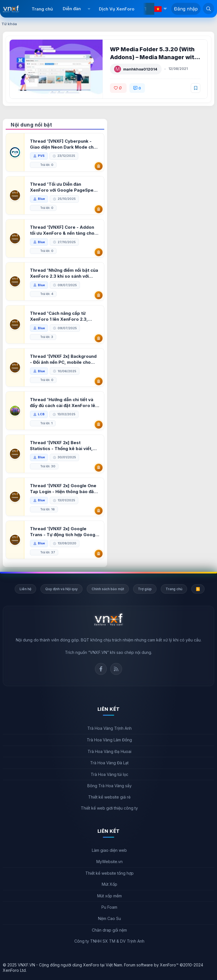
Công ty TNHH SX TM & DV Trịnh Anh (109, 941)
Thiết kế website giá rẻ (109, 797)
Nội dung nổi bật (31, 125)
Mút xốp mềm (109, 896)
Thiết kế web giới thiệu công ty (109, 808)
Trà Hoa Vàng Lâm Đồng (109, 740)
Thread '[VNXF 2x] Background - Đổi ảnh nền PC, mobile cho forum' (64, 359)
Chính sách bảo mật (108, 589)
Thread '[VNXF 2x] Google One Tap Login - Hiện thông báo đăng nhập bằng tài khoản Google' (64, 489)
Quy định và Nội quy (61, 589)
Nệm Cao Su (109, 918)
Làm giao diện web (109, 850)
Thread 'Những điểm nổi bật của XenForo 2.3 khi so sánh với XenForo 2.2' (65, 273)
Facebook (101, 669)
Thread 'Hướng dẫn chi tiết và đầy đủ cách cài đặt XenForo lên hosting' (64, 403)
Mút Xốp (109, 884)
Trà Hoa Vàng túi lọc (109, 774)
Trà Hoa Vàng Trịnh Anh (109, 728)
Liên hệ (25, 589)
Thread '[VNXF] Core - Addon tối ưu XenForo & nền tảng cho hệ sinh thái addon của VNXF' (63, 230)
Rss (116, 669)
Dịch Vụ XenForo (117, 9)
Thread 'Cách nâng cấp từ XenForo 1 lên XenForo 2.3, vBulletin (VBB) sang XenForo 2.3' (62, 316)
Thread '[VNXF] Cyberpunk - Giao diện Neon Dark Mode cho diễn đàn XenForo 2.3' (64, 144)
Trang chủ (42, 9)
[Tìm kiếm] (209, 8)
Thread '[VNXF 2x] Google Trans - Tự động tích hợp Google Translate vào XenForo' (65, 532)
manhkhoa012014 (141, 69)
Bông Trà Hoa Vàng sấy (109, 786)
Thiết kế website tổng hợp (109, 873)
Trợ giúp (145, 589)
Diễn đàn (72, 9)
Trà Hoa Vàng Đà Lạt (109, 763)
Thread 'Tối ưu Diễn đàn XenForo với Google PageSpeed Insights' (56, 187)
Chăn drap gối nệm (109, 930)
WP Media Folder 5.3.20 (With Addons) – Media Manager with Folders (154, 57)
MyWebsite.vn (109, 862)
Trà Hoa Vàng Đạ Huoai (109, 751)
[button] (89, 9)
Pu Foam (109, 907)
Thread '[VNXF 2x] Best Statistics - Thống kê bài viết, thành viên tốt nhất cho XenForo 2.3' (65, 446)
